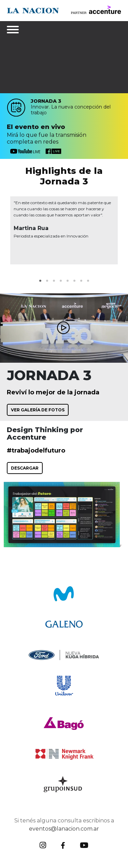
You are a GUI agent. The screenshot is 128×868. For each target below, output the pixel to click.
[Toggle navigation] (14, 30)
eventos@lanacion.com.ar (64, 829)
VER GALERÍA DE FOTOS (38, 410)
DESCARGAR (25, 468)
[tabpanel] (64, 230)
